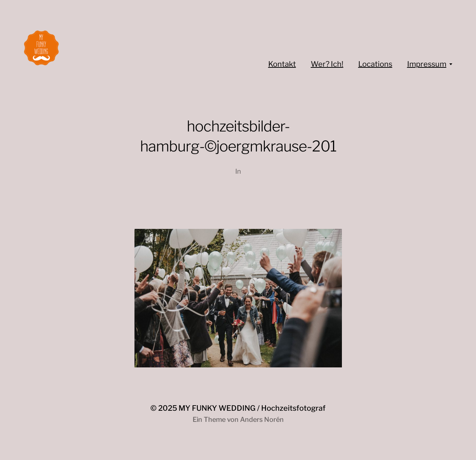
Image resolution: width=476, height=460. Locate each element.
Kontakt (282, 64)
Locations (375, 64)
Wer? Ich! (327, 64)
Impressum (427, 64)
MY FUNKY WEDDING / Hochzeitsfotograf (252, 408)
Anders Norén (262, 419)
